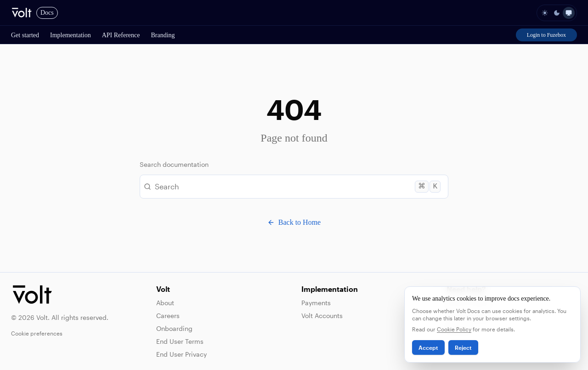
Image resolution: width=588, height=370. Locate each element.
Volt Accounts (322, 316)
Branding (163, 35)
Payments (316, 303)
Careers (168, 316)
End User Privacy (181, 354)
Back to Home (294, 222)
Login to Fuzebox (546, 35)
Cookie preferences (37, 333)
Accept (428, 347)
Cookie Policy (454, 329)
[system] (569, 13)
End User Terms (180, 341)
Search (292, 187)
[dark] (557, 13)
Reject (463, 347)
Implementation (71, 35)
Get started (25, 35)
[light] (545, 13)
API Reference (121, 35)
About (165, 303)
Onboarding (174, 328)
